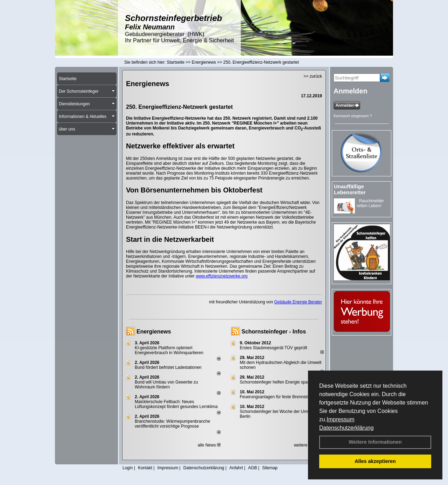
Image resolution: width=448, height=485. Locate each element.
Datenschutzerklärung (346, 428)
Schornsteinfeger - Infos (274, 332)
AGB (253, 468)
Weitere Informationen (375, 442)
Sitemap (270, 468)
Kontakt (145, 468)
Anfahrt (236, 468)
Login (128, 468)
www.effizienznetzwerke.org (222, 276)
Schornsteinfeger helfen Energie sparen (277, 382)
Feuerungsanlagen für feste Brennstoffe (277, 397)
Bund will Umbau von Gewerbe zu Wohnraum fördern (166, 385)
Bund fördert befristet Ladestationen (168, 367)
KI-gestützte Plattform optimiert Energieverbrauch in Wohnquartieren (169, 350)
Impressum (340, 419)
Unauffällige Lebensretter (350, 189)
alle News (209, 445)
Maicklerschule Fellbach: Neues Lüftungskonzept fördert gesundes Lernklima (176, 404)
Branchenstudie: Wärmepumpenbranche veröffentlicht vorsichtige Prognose (172, 424)
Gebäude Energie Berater (298, 302)
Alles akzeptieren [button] (375, 461)
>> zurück (313, 76)
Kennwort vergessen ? (353, 116)
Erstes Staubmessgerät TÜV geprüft (274, 348)
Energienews (154, 332)
